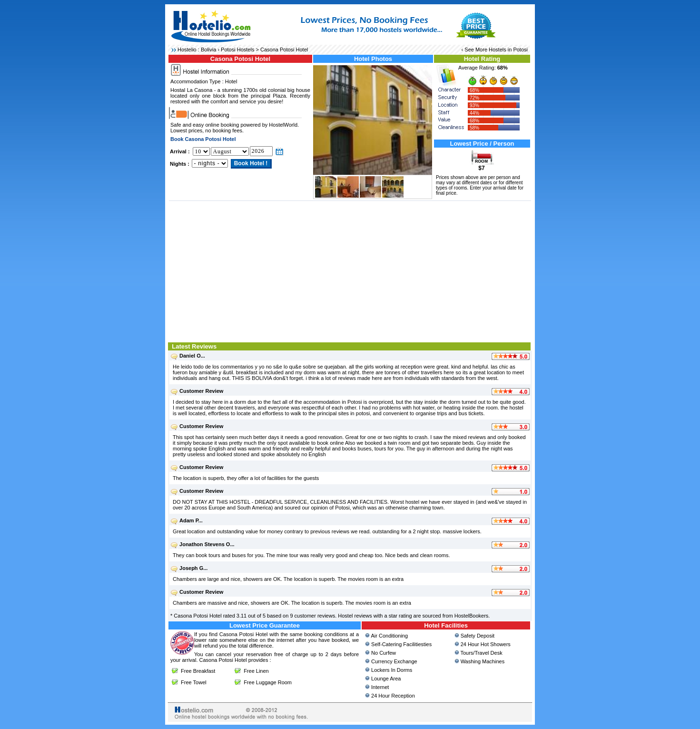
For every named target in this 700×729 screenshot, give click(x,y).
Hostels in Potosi (508, 50)
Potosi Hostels (237, 50)
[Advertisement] (350, 270)
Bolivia (208, 50)
